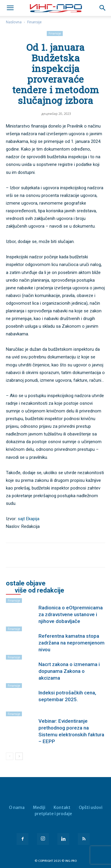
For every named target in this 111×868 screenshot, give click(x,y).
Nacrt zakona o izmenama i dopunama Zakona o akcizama (69, 671)
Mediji (39, 807)
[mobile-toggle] (10, 8)
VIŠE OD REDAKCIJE (40, 590)
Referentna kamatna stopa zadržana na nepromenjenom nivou (71, 643)
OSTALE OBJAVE (26, 583)
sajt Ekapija (29, 519)
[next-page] (19, 756)
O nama (17, 807)
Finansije (34, 22)
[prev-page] (10, 756)
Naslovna (14, 22)
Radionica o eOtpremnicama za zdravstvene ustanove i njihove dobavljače (71, 614)
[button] (103, 8)
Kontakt (62, 807)
